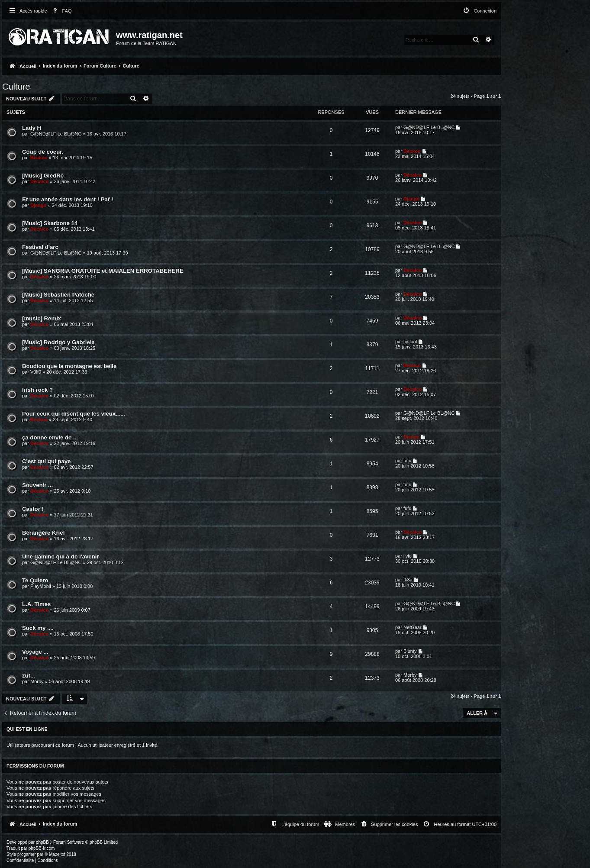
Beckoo (39, 158)
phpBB (42, 842)
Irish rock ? (37, 390)
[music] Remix (42, 318)
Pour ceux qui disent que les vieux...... (74, 414)
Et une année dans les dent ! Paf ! (68, 199)
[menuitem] (61, 11)
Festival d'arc (40, 247)
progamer (27, 854)
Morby (37, 681)
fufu (407, 461)
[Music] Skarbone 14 (50, 223)
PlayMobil (41, 586)
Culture (16, 87)
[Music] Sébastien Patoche (58, 295)
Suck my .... (38, 628)
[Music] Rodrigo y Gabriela (58, 342)
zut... (29, 676)
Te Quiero (35, 580)
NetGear (413, 627)
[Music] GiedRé (43, 176)
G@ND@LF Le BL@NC (56, 134)
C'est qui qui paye (46, 461)
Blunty (410, 651)
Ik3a (408, 580)
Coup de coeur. (43, 152)
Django (38, 205)
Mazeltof (57, 854)
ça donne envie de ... (50, 437)
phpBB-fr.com (42, 848)
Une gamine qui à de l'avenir (61, 557)
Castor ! (33, 509)
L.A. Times (36, 604)
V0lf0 (36, 372)
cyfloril (410, 342)
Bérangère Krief (44, 533)
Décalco (39, 181)
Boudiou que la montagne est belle (69, 366)
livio (408, 556)
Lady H (32, 128)
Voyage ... (35, 652)
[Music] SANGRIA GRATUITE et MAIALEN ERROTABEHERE (103, 271)
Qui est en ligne (27, 729)
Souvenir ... (37, 485)
